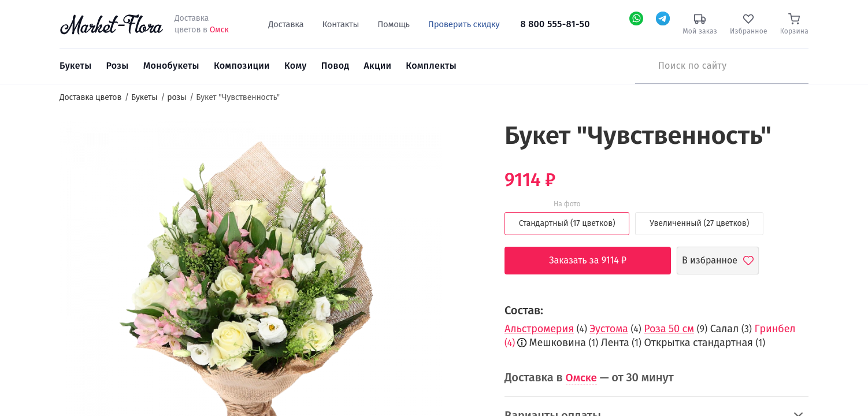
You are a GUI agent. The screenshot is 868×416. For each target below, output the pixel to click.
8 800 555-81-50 (555, 24)
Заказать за (596, 261)
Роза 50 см (669, 329)
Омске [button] (583, 377)
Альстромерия (539, 329)
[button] (463, 142)
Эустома (609, 329)
